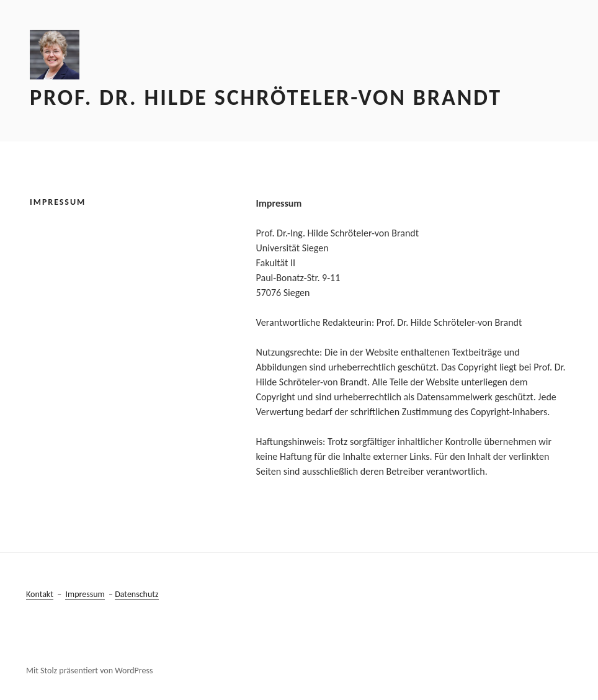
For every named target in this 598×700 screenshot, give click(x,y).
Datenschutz (136, 594)
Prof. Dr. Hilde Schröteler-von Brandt (266, 97)
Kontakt (40, 594)
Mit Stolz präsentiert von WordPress (89, 671)
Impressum (85, 594)
